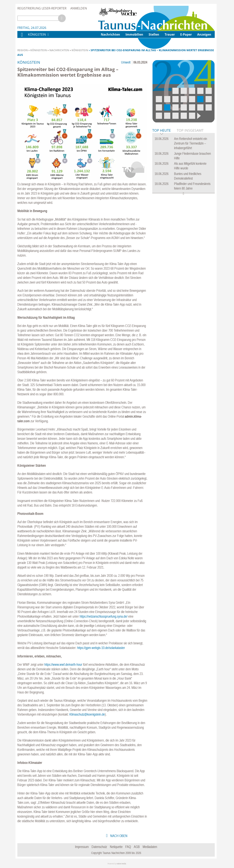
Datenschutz (99, 847)
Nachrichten (59, 50)
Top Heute (162, 131)
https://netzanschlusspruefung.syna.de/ (104, 616)
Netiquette (116, 847)
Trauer (170, 34)
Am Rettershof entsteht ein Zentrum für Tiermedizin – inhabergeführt (191, 143)
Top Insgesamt (190, 130)
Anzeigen (204, 34)
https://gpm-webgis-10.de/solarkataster (101, 648)
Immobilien (134, 34)
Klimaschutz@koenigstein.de (87, 714)
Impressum (82, 847)
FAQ (128, 847)
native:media (121, 864)
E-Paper (186, 34)
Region (23, 50)
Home (22, 37)
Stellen (154, 34)
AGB (137, 847)
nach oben (118, 836)
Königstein (39, 50)
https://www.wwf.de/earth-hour (63, 664)
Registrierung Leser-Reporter (42, 8)
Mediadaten (150, 847)
